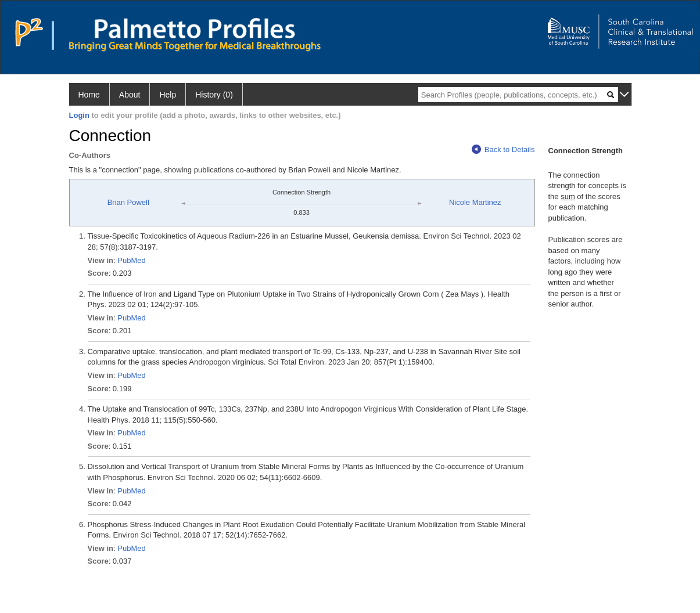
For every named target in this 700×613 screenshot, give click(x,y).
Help (168, 95)
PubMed (131, 260)
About (130, 95)
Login (79, 115)
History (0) (214, 95)
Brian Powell (128, 202)
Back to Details (503, 149)
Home (89, 95)
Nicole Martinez (475, 202)
